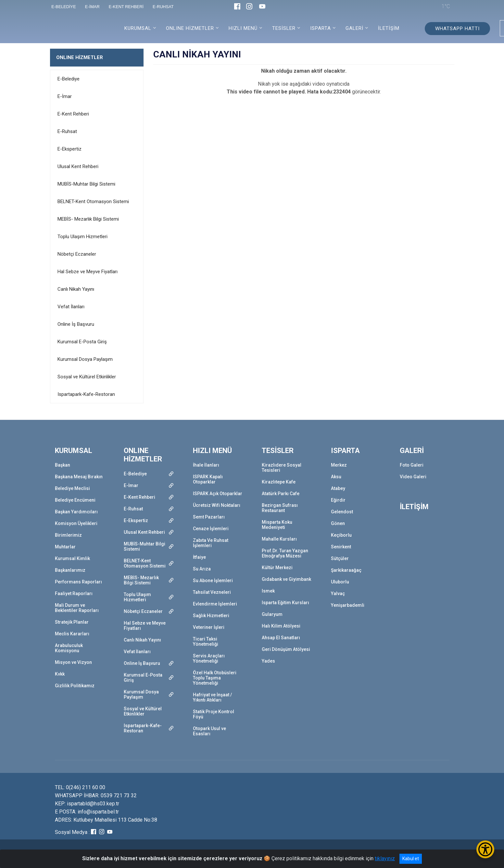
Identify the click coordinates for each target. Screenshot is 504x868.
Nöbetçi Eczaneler (77, 254)
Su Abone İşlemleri (213, 581)
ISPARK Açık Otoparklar (218, 494)
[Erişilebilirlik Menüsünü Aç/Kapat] (485, 849)
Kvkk (60, 674)
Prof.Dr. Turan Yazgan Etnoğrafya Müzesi (285, 553)
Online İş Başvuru (76, 324)
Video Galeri (413, 477)
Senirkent (341, 547)
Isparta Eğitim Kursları (285, 603)
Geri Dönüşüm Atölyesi (286, 649)
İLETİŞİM (389, 28)
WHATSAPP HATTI (457, 29)
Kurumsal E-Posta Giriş (82, 342)
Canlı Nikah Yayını (76, 289)
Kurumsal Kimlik (72, 558)
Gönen (338, 523)
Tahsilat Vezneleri (212, 592)
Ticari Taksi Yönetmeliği (206, 642)
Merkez (339, 465)
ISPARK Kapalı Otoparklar (208, 479)
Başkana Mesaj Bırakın (79, 477)
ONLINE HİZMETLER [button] (190, 28)
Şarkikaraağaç (346, 570)
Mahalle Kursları (279, 539)
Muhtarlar (65, 547)
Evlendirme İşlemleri (215, 604)
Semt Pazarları (209, 517)
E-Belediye (69, 79)
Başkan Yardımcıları (76, 512)
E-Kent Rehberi (73, 114)
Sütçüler (340, 558)
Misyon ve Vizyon (73, 662)
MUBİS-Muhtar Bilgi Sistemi (86, 184)
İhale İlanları (206, 465)
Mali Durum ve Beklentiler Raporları (77, 608)
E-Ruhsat (67, 131)
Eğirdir (338, 500)
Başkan (63, 465)
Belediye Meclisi (72, 488)
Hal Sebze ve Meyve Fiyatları (88, 272)
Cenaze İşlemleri (211, 529)
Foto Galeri (412, 465)
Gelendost (342, 512)
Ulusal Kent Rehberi (78, 166)
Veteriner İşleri (209, 627)
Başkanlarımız (70, 570)
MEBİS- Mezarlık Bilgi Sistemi (88, 219)
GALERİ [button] (354, 28)
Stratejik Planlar (72, 622)
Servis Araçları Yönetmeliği (209, 658)
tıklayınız (385, 858)
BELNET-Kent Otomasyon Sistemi (93, 202)
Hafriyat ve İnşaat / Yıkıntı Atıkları (212, 697)
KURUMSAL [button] (138, 28)
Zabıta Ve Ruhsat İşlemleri (211, 543)
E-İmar (65, 96)
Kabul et (411, 859)
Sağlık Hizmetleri (211, 616)
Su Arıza (202, 569)
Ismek (268, 591)
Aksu (336, 477)
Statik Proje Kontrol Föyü (214, 714)
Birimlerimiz (68, 535)
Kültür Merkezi (277, 568)
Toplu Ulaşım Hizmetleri (82, 237)
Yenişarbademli (348, 605)
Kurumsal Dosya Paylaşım (85, 359)
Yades (268, 661)
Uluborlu (340, 582)
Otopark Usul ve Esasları (209, 731)
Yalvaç (338, 593)
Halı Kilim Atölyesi (281, 626)
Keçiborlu (341, 535)
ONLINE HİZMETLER (80, 57)
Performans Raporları (78, 582)
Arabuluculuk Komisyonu (69, 648)
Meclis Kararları (72, 634)
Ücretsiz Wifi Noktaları (217, 505)
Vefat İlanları (71, 307)
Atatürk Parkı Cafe (281, 494)
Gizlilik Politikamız (75, 686)
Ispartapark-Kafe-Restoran (86, 394)
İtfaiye (199, 557)
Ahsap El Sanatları (281, 638)
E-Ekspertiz (69, 149)
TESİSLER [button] (284, 28)
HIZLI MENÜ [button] (243, 28)
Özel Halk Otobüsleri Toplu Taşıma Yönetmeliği (215, 678)
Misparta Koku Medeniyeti (277, 525)
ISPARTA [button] (321, 28)
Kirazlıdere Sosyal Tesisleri (282, 468)
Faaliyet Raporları (74, 593)
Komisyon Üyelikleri (76, 523)
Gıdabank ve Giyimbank (286, 579)
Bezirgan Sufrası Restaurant (280, 508)
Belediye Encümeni (75, 500)
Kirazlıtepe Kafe (279, 482)
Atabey (338, 488)
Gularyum (272, 614)
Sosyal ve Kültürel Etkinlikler (87, 377)
